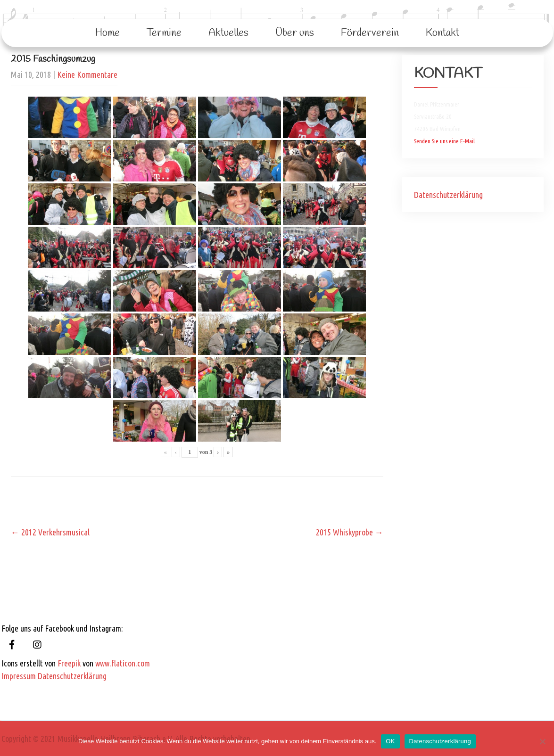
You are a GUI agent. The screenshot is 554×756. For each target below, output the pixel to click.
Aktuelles (228, 33)
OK (390, 741)
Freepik (69, 663)
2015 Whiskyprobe (350, 532)
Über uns (295, 33)
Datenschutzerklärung (448, 195)
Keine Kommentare (87, 74)
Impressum (19, 676)
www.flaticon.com (123, 663)
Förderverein (370, 33)
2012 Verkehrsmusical (50, 532)
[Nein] (542, 741)
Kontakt (442, 33)
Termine (164, 33)
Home (107, 33)
